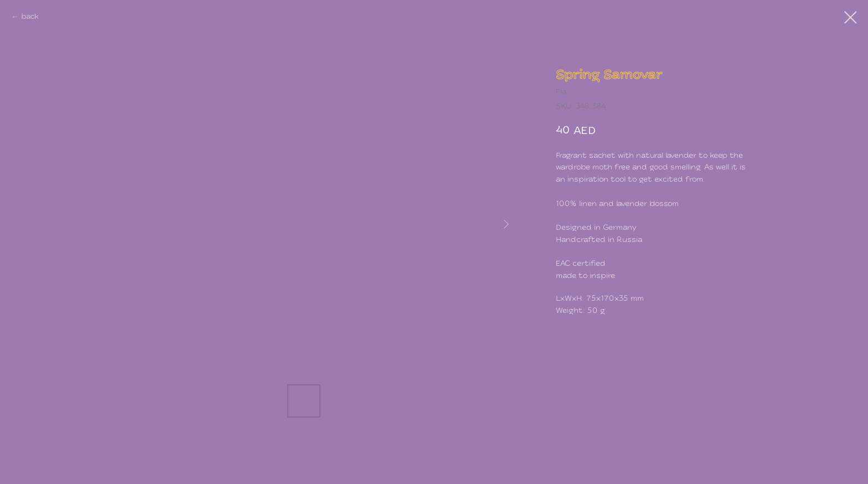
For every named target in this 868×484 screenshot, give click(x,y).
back (30, 17)
